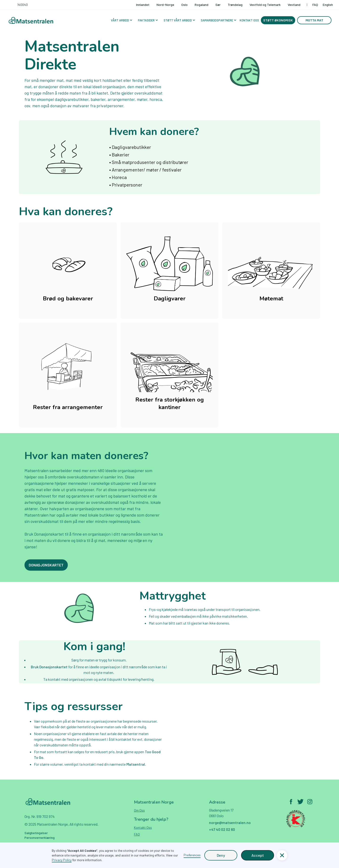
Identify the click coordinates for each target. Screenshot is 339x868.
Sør (218, 5)
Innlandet (143, 5)
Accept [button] (258, 855)
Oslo (184, 5)
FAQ (315, 5)
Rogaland (202, 5)
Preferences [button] (192, 855)
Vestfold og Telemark (265, 5)
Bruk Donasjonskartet (50, 667)
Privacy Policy (62, 860)
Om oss (139, 810)
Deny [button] (221, 855)
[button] (121, 20)
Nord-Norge (165, 5)
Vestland (294, 5)
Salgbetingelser (36, 833)
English (328, 5)
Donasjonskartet (46, 565)
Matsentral (136, 764)
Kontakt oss (143, 827)
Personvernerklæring (40, 838)
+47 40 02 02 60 (222, 829)
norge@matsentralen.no (230, 822)
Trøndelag (235, 5)
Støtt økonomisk (278, 20)
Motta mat (314, 20)
